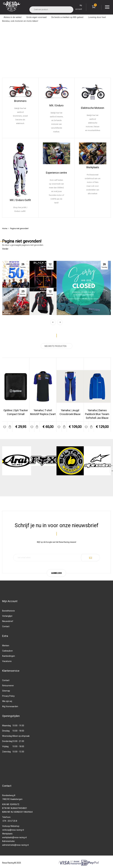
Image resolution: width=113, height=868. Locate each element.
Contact (6, 626)
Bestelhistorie (8, 611)
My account (79, 7)
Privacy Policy (8, 696)
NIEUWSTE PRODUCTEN (57, 346)
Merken (6, 646)
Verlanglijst (7, 616)
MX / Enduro (56, 105)
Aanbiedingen (9, 656)
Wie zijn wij (7, 701)
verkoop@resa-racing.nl (13, 830)
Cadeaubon (7, 651)
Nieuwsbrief (8, 621)
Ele (83, 108)
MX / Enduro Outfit (20, 200)
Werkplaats (93, 167)
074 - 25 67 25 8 (10, 821)
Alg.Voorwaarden (10, 706)
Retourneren (8, 686)
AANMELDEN (56, 573)
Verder (5, 249)
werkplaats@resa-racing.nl (14, 837)
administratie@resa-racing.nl (15, 845)
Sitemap (6, 691)
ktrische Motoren (94, 108)
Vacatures (7, 661)
